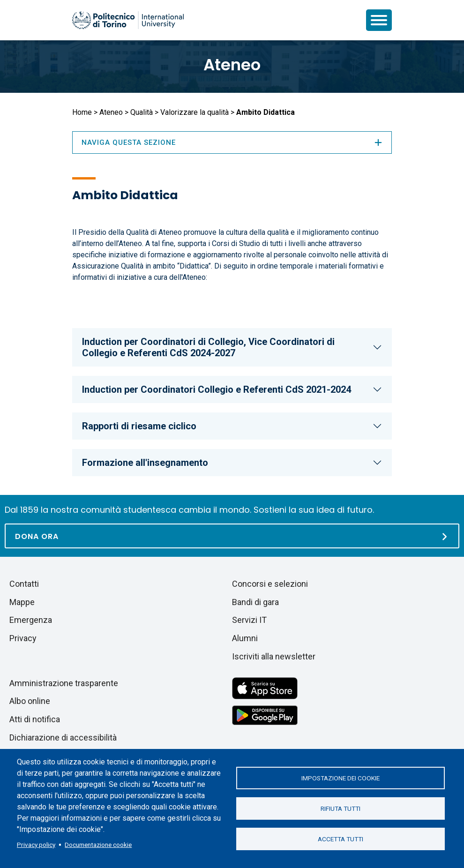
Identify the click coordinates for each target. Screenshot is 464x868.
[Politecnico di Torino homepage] (128, 20)
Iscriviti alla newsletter (274, 656)
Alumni (245, 638)
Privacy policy (36, 845)
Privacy (23, 638)
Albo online (30, 701)
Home (82, 112)
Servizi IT (249, 620)
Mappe (22, 602)
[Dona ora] (232, 536)
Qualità (142, 112)
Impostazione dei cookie (341, 778)
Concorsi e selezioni (270, 584)
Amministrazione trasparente (64, 683)
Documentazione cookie (98, 845)
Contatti (24, 584)
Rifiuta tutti (341, 808)
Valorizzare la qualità (195, 112)
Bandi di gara (255, 602)
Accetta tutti (341, 839)
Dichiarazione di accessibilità (63, 737)
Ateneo (232, 65)
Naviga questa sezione (232, 142)
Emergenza (31, 620)
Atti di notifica (35, 719)
